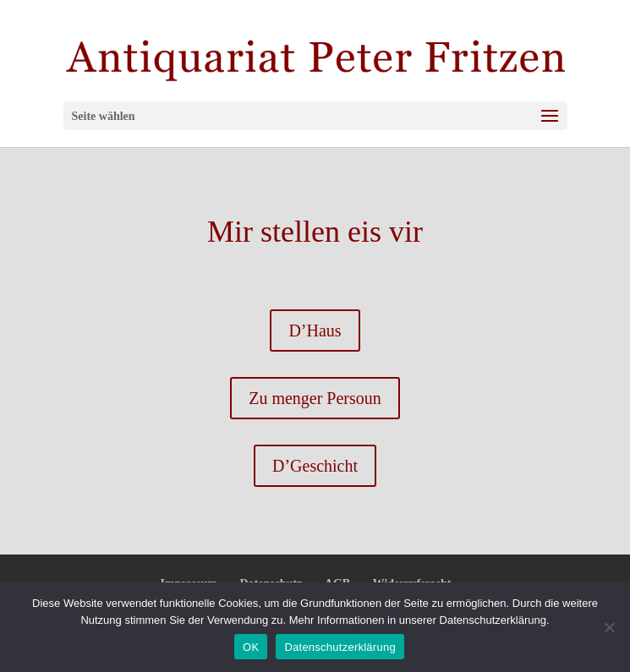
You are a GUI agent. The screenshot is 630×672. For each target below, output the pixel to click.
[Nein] (609, 627)
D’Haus (315, 331)
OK (251, 647)
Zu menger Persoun (315, 398)
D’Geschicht (315, 466)
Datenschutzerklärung (340, 647)
